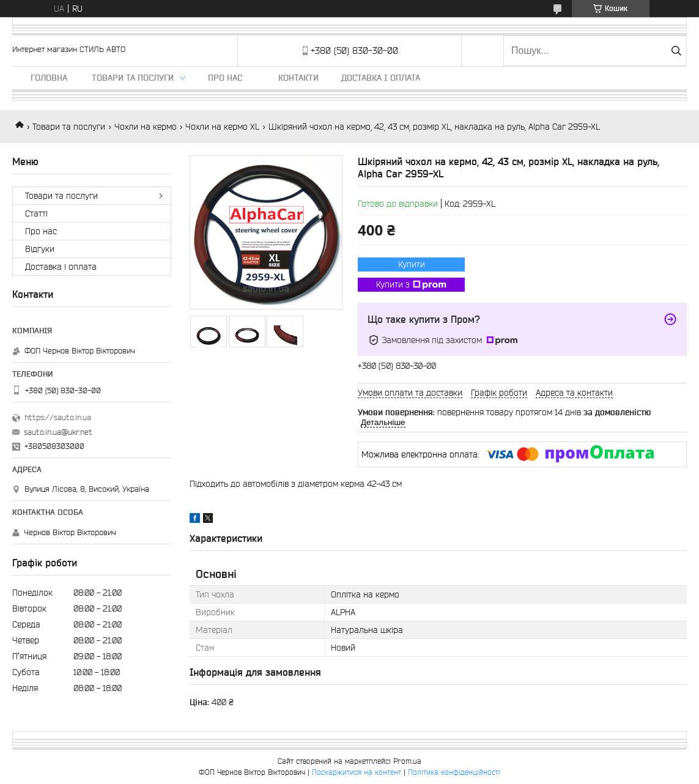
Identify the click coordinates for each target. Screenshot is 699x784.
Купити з (411, 285)
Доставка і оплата (381, 78)
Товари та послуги (133, 78)
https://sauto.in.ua (58, 417)
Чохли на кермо (146, 127)
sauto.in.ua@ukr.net (58, 432)
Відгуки (40, 249)
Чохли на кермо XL (222, 127)
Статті (36, 213)
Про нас (225, 78)
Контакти (298, 78)
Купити (412, 264)
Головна (49, 78)
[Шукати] (676, 51)
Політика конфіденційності (454, 772)
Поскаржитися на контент (357, 772)
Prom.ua (407, 761)
